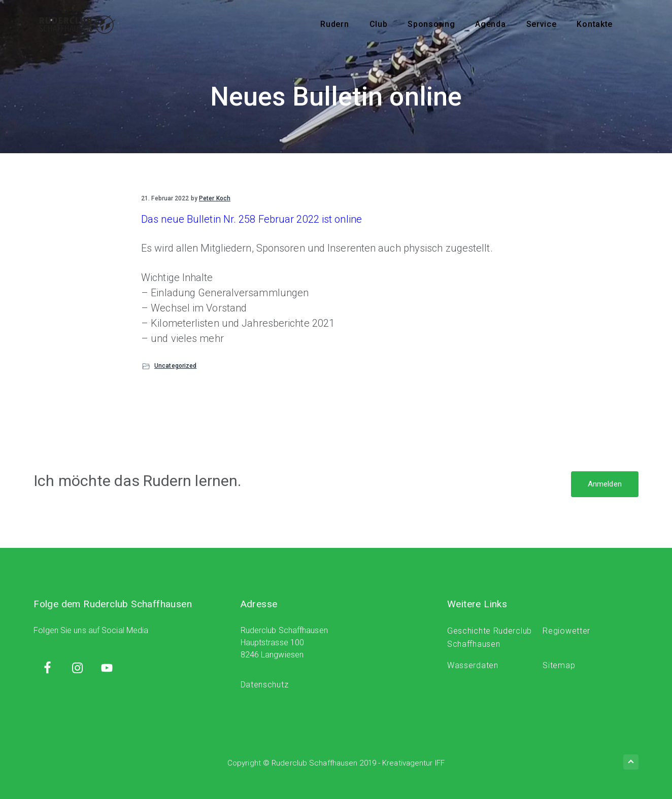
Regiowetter (566, 631)
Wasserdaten (473, 665)
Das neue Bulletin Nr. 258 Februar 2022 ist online (251, 219)
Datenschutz (265, 685)
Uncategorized (175, 366)
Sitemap (559, 665)
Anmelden (605, 484)
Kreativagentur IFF (413, 763)
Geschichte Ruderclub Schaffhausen (490, 637)
